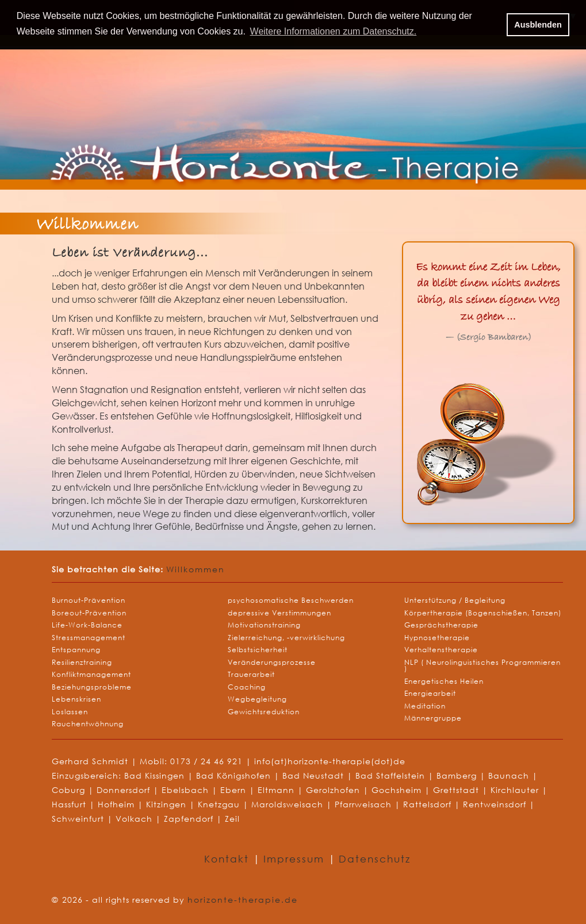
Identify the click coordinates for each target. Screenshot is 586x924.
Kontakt (229, 859)
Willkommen (196, 569)
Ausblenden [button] (538, 25)
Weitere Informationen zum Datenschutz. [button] (334, 31)
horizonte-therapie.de (243, 900)
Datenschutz (375, 859)
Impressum (296, 859)
